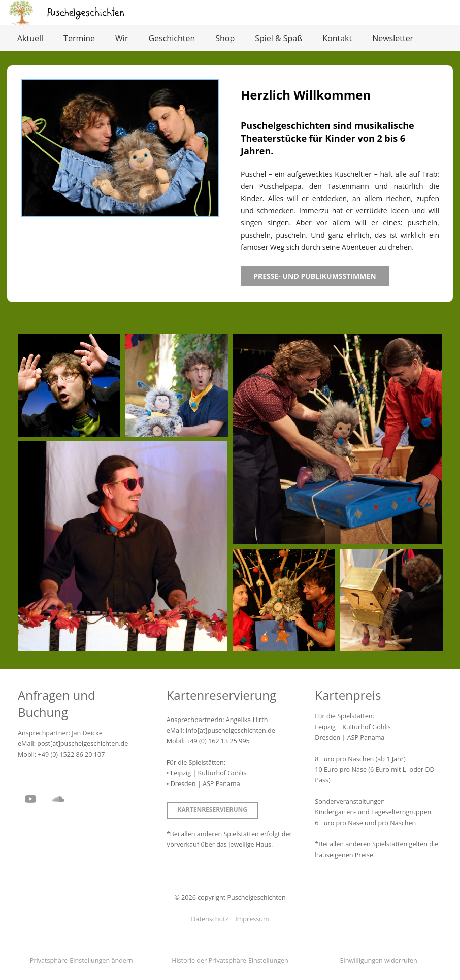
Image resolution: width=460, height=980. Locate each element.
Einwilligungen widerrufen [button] (378, 960)
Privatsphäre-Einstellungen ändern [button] (81, 960)
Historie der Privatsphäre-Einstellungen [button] (230, 960)
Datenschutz (209, 919)
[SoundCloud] (58, 799)
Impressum (252, 919)
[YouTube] (30, 799)
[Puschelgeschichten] (86, 13)
